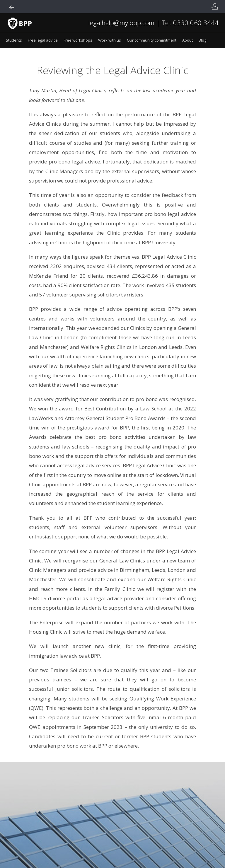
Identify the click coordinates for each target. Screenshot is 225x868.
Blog (202, 40)
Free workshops (78, 40)
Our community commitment (152, 40)
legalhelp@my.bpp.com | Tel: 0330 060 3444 (154, 23)
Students (14, 40)
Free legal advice (43, 40)
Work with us (110, 40)
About (187, 40)
